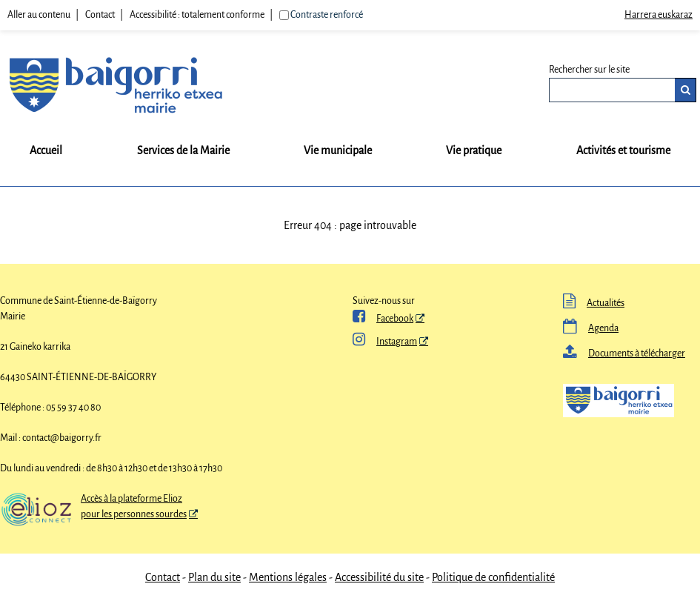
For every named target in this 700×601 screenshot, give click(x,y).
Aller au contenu (39, 15)
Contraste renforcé (327, 15)
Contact (100, 15)
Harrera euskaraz (659, 15)
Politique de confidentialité (493, 577)
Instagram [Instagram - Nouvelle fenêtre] (385, 342)
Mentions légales (288, 577)
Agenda (591, 328)
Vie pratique (474, 150)
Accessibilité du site (379, 577)
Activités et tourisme (623, 150)
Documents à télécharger (624, 353)
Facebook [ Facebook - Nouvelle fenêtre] (383, 319)
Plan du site (214, 577)
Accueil (46, 150)
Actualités (594, 303)
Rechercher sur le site (589, 70)
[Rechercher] (686, 90)
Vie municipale (338, 150)
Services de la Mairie (183, 150)
